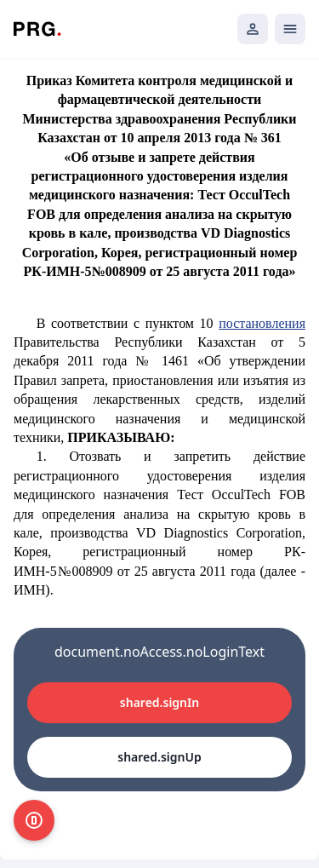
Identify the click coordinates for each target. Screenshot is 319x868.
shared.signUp (159, 757)
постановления (262, 323)
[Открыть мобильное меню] (290, 29)
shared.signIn (159, 702)
